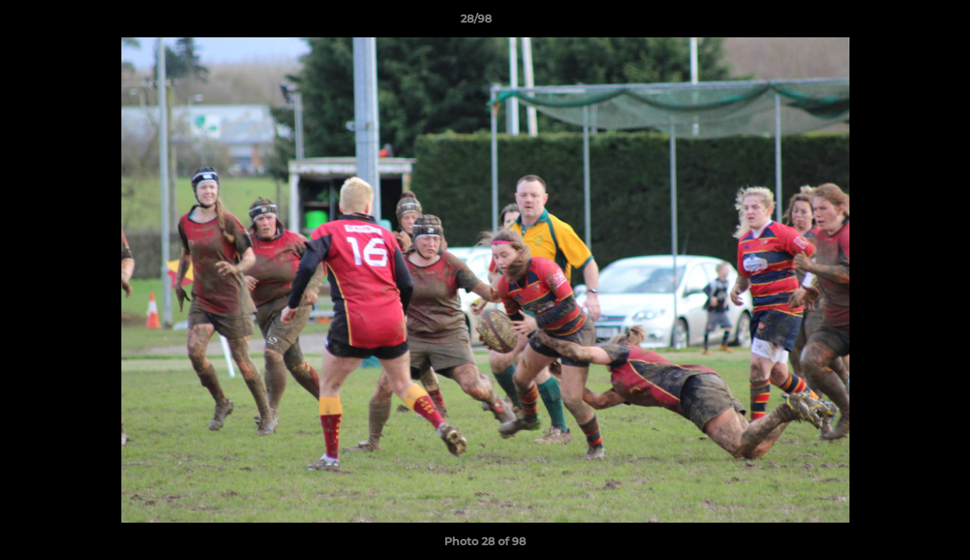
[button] (905, 23)
